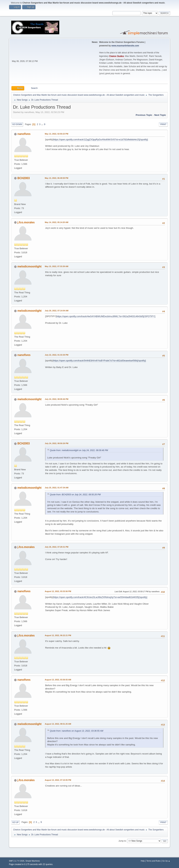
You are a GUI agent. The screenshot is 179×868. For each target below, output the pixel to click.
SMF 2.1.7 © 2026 (17, 861)
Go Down (17, 124)
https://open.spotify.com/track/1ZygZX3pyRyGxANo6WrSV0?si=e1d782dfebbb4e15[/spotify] (101, 139)
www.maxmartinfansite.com (125, 46)
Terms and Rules (153, 861)
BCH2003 (24, 178)
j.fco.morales (26, 222)
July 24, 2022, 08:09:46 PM (57, 399)
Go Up (15, 822)
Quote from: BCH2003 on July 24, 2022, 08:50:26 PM (75, 495)
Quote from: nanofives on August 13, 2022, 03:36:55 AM (76, 731)
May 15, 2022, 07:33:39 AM (56, 266)
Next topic (160, 115)
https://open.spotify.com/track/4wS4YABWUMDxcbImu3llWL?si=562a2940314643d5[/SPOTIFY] (106, 316)
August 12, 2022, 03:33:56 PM (58, 591)
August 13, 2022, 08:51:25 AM (58, 724)
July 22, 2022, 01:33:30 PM (57, 355)
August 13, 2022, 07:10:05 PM (58, 780)
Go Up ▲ (166, 861)
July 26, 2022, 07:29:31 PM (57, 547)
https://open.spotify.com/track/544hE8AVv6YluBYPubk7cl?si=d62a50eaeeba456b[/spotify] (99, 361)
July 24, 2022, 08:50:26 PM (57, 443)
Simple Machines (33, 861)
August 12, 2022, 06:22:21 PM (58, 635)
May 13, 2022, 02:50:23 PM (56, 134)
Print (163, 124)
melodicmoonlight (30, 266)
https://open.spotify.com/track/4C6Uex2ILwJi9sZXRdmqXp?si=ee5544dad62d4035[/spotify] (100, 597)
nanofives (24, 134)
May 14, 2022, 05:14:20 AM (56, 222)
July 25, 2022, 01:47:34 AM (57, 488)
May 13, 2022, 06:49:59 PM (56, 178)
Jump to (122, 841)
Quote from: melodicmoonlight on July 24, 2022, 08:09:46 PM (79, 450)
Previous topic (144, 115)
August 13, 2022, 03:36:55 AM (58, 680)
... (43, 124)
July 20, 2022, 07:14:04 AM (57, 311)
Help (143, 861)
